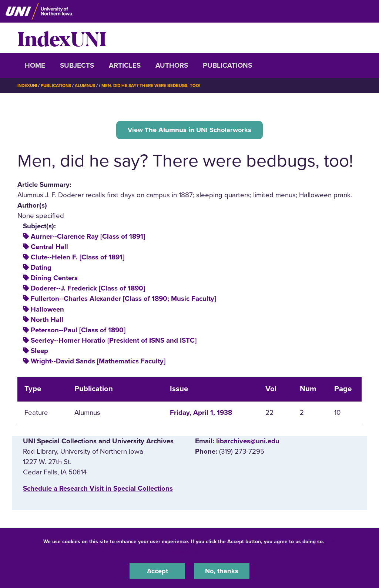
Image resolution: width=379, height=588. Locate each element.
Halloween (47, 310)
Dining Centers (54, 279)
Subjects (77, 65)
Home (35, 65)
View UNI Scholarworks (190, 130)
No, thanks (222, 571)
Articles (125, 65)
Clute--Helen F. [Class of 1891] (78, 258)
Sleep (39, 352)
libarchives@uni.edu (248, 442)
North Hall (47, 320)
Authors (172, 65)
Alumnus (88, 85)
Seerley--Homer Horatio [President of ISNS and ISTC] (114, 341)
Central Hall (49, 248)
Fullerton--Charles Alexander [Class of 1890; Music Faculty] (123, 299)
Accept (157, 571)
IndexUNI (62, 38)
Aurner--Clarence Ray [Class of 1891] (88, 237)
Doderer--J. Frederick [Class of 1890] (88, 289)
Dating (41, 268)
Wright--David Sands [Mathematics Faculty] (98, 362)
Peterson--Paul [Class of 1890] (78, 331)
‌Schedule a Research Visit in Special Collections (98, 489)
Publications (227, 65)
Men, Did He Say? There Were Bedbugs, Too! (155, 85)
